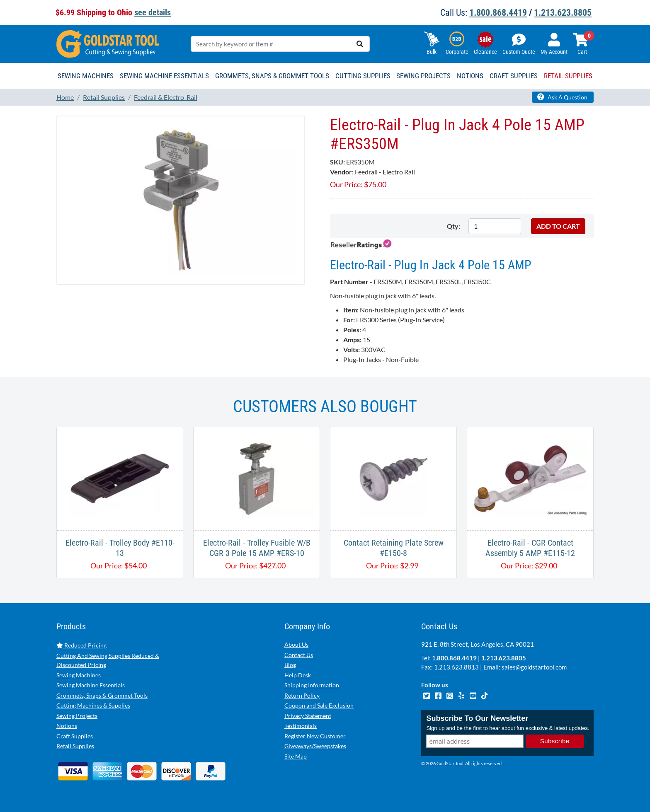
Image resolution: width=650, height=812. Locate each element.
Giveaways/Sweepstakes (315, 746)
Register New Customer (315, 736)
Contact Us (299, 655)
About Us (296, 644)
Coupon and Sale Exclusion (319, 705)
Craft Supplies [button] (514, 76)
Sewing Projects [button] (423, 76)
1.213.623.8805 (563, 13)
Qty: (454, 226)
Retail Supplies (75, 746)
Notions (67, 726)
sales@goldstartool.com (534, 667)
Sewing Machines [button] (86, 76)
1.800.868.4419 (498, 13)
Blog (290, 665)
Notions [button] (470, 76)
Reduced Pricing (81, 645)
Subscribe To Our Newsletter (477, 718)
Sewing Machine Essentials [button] (164, 76)
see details (153, 12)
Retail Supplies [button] (568, 76)
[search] (360, 44)
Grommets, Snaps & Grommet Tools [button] (272, 76)
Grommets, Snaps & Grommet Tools (102, 695)
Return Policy (302, 695)
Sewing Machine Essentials (91, 685)
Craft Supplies (75, 736)
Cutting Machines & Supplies (93, 705)
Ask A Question (562, 97)
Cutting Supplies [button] (363, 76)
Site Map (296, 756)
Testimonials (301, 726)
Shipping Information (312, 685)
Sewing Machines (79, 675)
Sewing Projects (77, 716)
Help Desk (298, 675)
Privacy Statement (308, 716)
